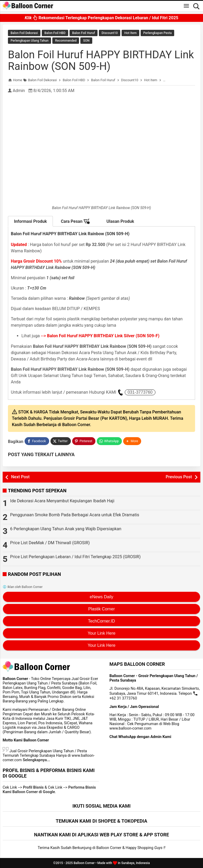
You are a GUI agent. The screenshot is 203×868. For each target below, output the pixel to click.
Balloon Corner (84, 863)
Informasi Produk (31, 221)
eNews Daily (102, 597)
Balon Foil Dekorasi (24, 33)
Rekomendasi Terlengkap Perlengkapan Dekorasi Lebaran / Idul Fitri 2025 (101, 18)
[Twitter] (61, 441)
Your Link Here (101, 633)
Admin (19, 91)
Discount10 (110, 33)
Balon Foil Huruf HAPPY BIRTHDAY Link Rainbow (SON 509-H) (101, 61)
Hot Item (130, 33)
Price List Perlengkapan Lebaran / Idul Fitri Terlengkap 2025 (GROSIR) (75, 557)
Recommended (66, 41)
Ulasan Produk (120, 221)
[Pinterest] (84, 441)
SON (86, 41)
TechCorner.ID (101, 621)
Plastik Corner (101, 609)
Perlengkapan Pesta (157, 33)
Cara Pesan (75, 221)
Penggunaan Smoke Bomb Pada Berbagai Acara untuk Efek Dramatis (75, 515)
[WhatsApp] (109, 441)
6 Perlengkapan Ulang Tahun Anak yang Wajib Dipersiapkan (66, 529)
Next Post (20, 477)
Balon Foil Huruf (84, 33)
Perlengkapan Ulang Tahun (29, 41)
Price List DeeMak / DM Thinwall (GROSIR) (50, 543)
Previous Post (179, 477)
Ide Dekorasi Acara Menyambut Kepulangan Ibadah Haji (62, 501)
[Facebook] (37, 441)
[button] (132, 441)
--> (100, 336)
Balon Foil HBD (55, 33)
